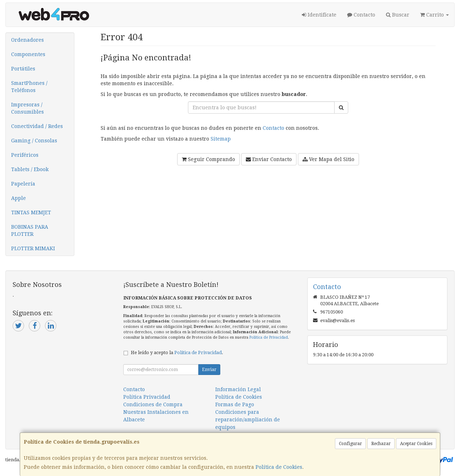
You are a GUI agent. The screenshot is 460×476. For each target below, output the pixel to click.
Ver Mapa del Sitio (328, 159)
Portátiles (23, 69)
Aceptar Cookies (416, 444)
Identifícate (319, 15)
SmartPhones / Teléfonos (29, 87)
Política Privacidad (147, 397)
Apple (19, 198)
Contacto (361, 15)
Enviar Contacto (269, 159)
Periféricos (25, 155)
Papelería (23, 184)
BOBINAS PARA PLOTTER (30, 230)
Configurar (350, 444)
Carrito (434, 15)
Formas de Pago (235, 404)
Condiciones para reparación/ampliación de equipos (248, 420)
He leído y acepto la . (177, 353)
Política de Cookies (279, 467)
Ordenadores (27, 40)
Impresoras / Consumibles (27, 108)
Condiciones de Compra (153, 404)
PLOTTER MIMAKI (33, 248)
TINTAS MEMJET (31, 212)
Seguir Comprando (208, 159)
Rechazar (381, 444)
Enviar (209, 370)
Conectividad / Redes (37, 126)
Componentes (28, 54)
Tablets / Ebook (30, 169)
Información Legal (238, 389)
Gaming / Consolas (34, 141)
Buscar (398, 15)
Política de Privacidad (269, 337)
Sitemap (221, 139)
